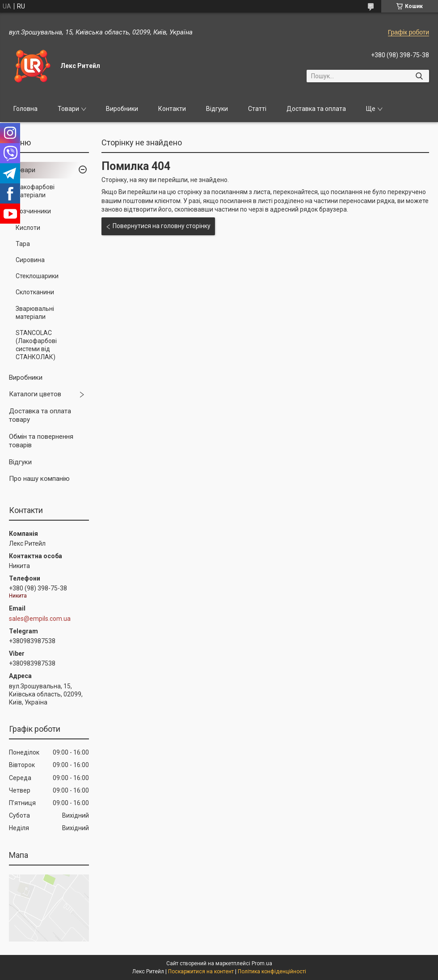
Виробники (122, 109)
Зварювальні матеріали (35, 313)
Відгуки (217, 109)
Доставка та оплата (316, 109)
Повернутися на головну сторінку (162, 226)
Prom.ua (262, 963)
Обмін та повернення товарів (41, 441)
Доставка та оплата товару (40, 416)
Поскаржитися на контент (201, 972)
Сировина (30, 260)
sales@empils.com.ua (40, 619)
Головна (25, 109)
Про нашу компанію (39, 479)
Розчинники (33, 211)
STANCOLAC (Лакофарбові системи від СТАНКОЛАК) (36, 345)
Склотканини (35, 292)
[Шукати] (419, 76)
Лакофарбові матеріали (35, 191)
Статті (257, 109)
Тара (23, 244)
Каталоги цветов (35, 394)
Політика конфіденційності (272, 972)
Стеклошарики (37, 276)
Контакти (172, 109)
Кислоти (28, 228)
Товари (68, 109)
